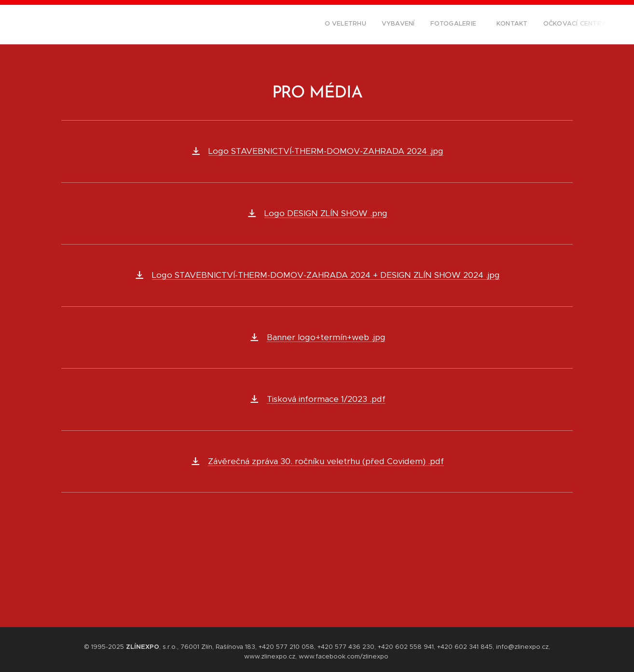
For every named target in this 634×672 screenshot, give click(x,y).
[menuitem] (543, 25)
